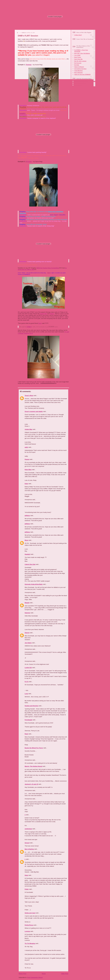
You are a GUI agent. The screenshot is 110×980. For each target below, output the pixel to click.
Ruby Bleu (28, 470)
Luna (26, 694)
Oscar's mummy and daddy (34, 411)
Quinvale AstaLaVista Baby (34, 584)
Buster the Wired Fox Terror (34, 748)
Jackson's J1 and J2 (31, 784)
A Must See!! (78, 35)
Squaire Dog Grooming (81, 81)
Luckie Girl (28, 668)
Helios (52, 314)
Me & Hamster (78, 73)
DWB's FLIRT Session (28, 36)
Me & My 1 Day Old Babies (82, 53)
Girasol (27, 843)
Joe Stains (28, 643)
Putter (27, 889)
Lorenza (27, 931)
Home (44, 974)
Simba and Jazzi (30, 913)
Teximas (29, 65)
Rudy (26, 734)
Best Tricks (78, 57)
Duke (26, 484)
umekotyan (28, 829)
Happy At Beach (79, 67)
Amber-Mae (28, 429)
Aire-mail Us (78, 85)
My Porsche (78, 63)
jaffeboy (27, 516)
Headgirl (27, 554)
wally (26, 447)
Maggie (27, 603)
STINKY (29, 327)
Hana (26, 875)
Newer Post (22, 974)
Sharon (27, 633)
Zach (40, 323)
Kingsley (29, 162)
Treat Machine (78, 71)
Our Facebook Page (80, 83)
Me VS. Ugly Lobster (80, 61)
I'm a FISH (77, 55)
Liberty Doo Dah (30, 564)
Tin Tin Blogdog (30, 943)
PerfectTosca (29, 925)
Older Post (65, 974)
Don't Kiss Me (78, 59)
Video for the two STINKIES (82, 74)
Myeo (26, 540)
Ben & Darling (29, 849)
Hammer (27, 613)
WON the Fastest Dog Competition (48, 268)
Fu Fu (27, 682)
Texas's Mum (29, 396)
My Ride (77, 65)
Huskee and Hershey (32, 706)
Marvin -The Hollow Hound (33, 766)
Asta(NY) (22, 113)
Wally (49, 273)
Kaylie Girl (43, 314)
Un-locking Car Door (80, 69)
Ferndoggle (28, 720)
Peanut (27, 459)
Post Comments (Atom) (35, 977)
